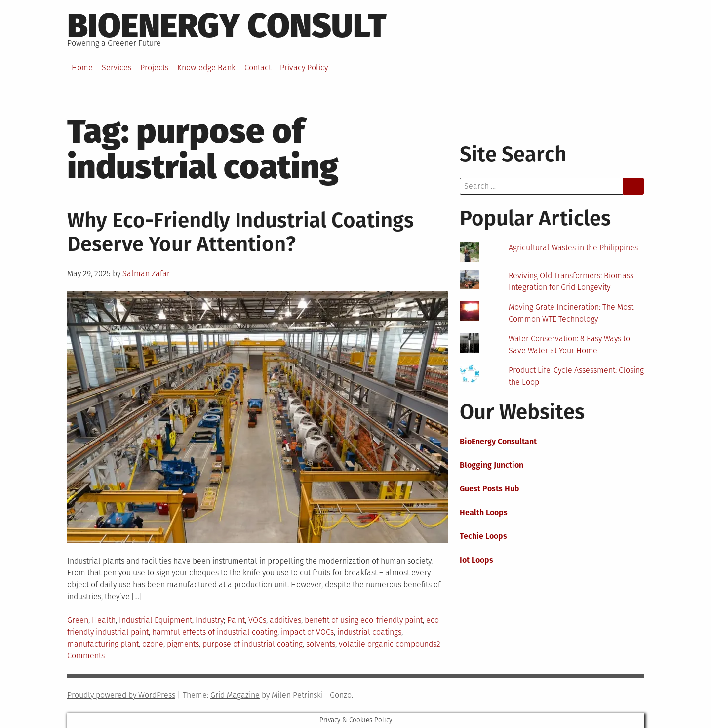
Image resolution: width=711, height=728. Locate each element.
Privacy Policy (304, 67)
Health (104, 620)
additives (285, 620)
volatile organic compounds (388, 644)
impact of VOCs (307, 632)
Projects (154, 67)
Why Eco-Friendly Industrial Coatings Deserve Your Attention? (240, 232)
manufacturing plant (103, 644)
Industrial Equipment (156, 620)
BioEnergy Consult (227, 26)
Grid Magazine (235, 695)
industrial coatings (369, 632)
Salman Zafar (146, 273)
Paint (236, 620)
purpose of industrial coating (253, 644)
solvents (321, 644)
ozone (153, 644)
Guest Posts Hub (490, 489)
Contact (258, 67)
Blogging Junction (492, 465)
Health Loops (484, 512)
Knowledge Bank (206, 67)
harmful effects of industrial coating (215, 632)
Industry (210, 620)
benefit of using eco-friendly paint (364, 620)
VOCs (257, 620)
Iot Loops (476, 560)
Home (82, 67)
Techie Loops (483, 536)
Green (78, 620)
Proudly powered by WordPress (121, 695)
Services (117, 67)
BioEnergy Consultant (498, 441)
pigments (183, 644)
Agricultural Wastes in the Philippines (573, 248)
